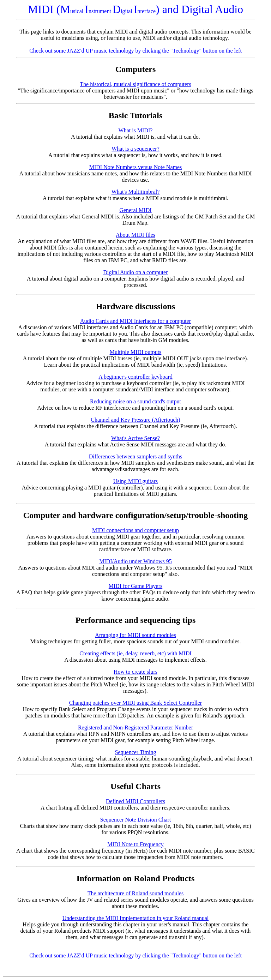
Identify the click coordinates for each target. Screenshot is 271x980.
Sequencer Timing (136, 752)
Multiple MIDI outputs (136, 352)
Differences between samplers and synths (136, 456)
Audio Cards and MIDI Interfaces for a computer (135, 321)
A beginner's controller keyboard (135, 377)
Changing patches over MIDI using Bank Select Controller (135, 703)
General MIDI (135, 210)
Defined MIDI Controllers (135, 801)
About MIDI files (135, 235)
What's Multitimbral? (136, 192)
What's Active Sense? (135, 438)
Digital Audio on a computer (135, 272)
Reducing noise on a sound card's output (135, 401)
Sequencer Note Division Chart (135, 820)
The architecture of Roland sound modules (135, 893)
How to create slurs (135, 672)
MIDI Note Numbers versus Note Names (136, 167)
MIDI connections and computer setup (135, 530)
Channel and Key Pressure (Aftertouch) (135, 420)
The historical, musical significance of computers (135, 84)
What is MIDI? (136, 130)
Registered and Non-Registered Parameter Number (135, 728)
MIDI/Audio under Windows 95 (135, 561)
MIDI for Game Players (135, 586)
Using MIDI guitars (135, 481)
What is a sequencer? (135, 149)
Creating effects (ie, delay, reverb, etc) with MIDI (135, 653)
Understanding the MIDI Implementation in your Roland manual (136, 918)
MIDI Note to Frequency (135, 844)
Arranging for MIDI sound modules (135, 635)
